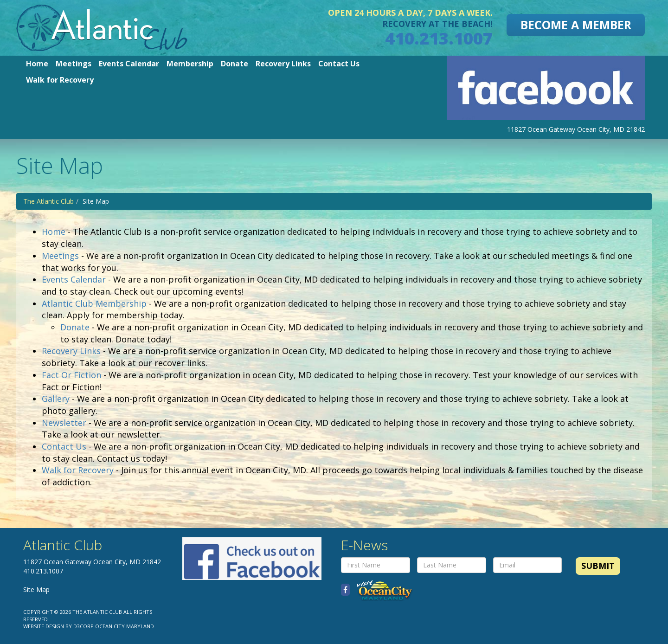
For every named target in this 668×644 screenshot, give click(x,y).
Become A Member (576, 25)
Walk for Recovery (60, 80)
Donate (234, 64)
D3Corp (83, 626)
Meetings (74, 64)
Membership (190, 64)
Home (37, 64)
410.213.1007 (439, 38)
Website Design (44, 626)
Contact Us (339, 64)
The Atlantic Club (48, 201)
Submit (598, 566)
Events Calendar (129, 64)
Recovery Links (283, 64)
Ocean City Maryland (125, 626)
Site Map (36, 589)
